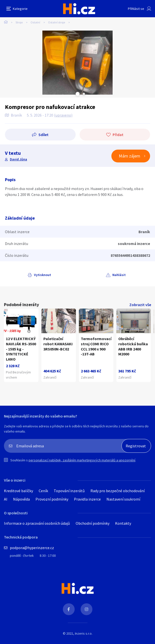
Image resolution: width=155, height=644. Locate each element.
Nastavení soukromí (123, 499)
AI (6, 499)
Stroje (19, 22)
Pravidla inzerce (87, 499)
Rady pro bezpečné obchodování (118, 491)
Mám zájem (129, 156)
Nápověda (21, 499)
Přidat (118, 135)
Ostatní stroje (57, 22)
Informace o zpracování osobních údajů (37, 523)
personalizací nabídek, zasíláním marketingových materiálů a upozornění (82, 460)
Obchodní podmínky (93, 523)
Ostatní (35, 22)
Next (84, 94)
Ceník (43, 491)
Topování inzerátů (69, 491)
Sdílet (43, 135)
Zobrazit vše (140, 305)
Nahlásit (119, 275)
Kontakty (123, 523)
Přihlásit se (136, 9)
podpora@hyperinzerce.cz (32, 548)
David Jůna (18, 159)
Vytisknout (43, 275)
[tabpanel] (77, 63)
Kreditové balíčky (18, 491)
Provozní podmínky (52, 499)
